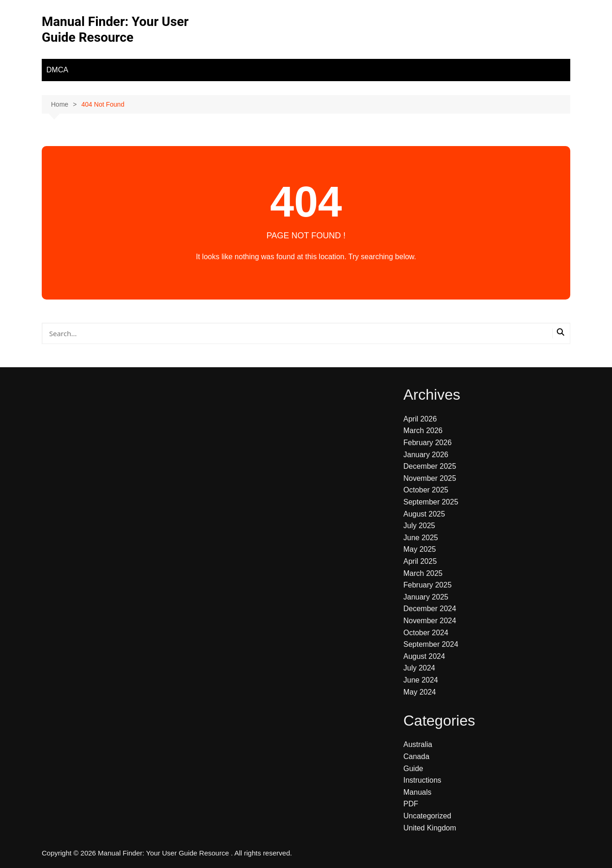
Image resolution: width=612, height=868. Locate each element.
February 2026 (427, 443)
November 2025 (430, 478)
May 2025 (420, 549)
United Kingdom (430, 828)
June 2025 (421, 538)
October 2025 (426, 490)
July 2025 (419, 526)
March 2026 (423, 431)
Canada (416, 756)
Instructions (422, 780)
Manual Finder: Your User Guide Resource (115, 29)
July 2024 (419, 668)
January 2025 (426, 597)
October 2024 (426, 633)
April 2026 (420, 419)
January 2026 (426, 455)
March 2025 (423, 573)
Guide (413, 769)
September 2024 (431, 644)
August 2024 (424, 656)
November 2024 (430, 621)
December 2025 (430, 466)
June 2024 (421, 680)
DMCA (57, 70)
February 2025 (427, 585)
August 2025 (424, 514)
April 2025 (420, 561)
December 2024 (430, 609)
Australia (418, 744)
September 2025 (431, 502)
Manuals (417, 792)
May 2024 (420, 692)
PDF (411, 804)
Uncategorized (427, 816)
